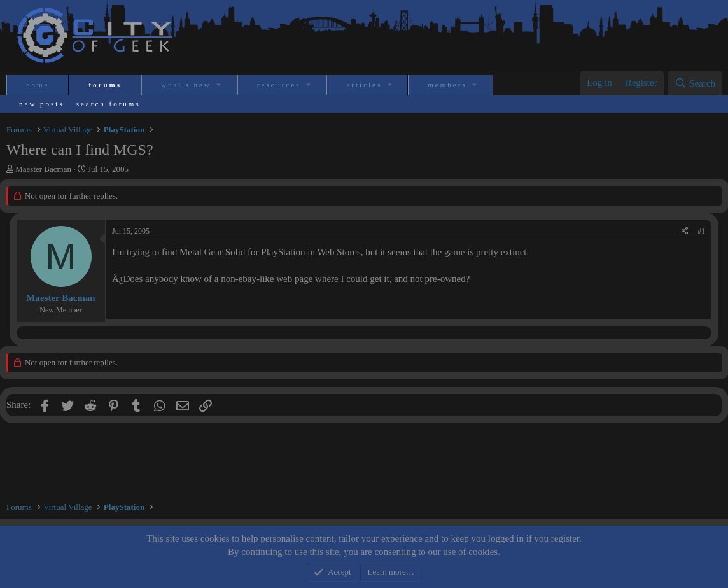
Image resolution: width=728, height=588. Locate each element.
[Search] (695, 83)
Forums (105, 85)
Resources (279, 85)
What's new (186, 85)
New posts (42, 104)
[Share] (685, 231)
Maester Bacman (43, 169)
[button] (220, 85)
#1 (701, 231)
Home (38, 85)
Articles (364, 85)
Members (447, 85)
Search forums (108, 104)
